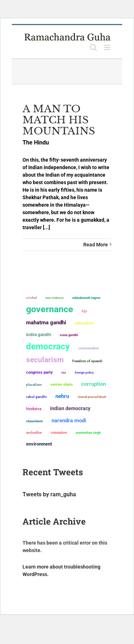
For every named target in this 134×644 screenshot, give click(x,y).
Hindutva (34, 409)
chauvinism (34, 421)
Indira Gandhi (39, 335)
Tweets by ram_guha (49, 494)
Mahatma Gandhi (46, 323)
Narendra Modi (69, 421)
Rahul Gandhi (36, 397)
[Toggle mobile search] (93, 47)
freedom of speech (87, 361)
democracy (48, 346)
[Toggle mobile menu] (108, 47)
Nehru (62, 396)
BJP (85, 311)
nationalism (84, 323)
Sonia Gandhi (69, 335)
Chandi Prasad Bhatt (92, 397)
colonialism (59, 433)
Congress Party (39, 372)
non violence (54, 298)
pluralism (34, 385)
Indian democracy (70, 408)
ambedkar (34, 432)
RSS (64, 373)
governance (50, 309)
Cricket (31, 298)
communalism (89, 348)
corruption (93, 384)
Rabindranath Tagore (86, 298)
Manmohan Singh (88, 432)
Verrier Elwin (61, 385)
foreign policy (84, 373)
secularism (45, 360)
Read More (96, 245)
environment (39, 444)
